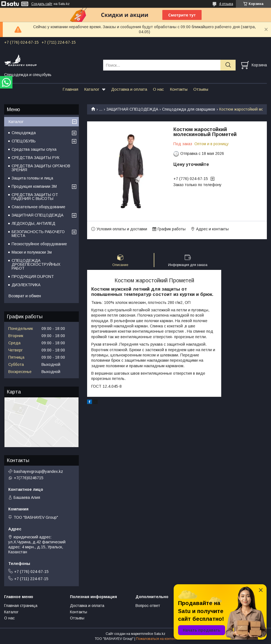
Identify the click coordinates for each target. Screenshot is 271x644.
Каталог (92, 89)
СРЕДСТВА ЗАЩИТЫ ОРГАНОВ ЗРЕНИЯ (41, 168)
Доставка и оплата (129, 89)
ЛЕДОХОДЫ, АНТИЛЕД (33, 223)
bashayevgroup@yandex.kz (38, 471)
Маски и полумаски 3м (32, 252)
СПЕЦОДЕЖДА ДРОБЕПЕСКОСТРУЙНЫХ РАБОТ (36, 264)
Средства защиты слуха (34, 149)
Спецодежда (24, 133)
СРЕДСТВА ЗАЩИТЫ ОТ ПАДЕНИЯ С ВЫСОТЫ (35, 197)
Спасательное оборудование (38, 207)
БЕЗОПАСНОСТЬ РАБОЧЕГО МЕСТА (38, 234)
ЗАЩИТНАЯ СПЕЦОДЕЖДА (132, 109)
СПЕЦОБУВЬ (24, 141)
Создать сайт (42, 4)
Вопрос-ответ (148, 606)
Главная (70, 89)
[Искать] (228, 65)
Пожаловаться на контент (156, 639)
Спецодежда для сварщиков (189, 109)
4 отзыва (226, 4)
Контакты (179, 89)
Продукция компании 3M (34, 186)
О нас (158, 89)
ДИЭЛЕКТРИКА (26, 285)
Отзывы (201, 89)
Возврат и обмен (25, 296)
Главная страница (21, 606)
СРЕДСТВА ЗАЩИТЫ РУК (36, 158)
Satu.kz (160, 634)
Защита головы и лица (32, 178)
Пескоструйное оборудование (39, 244)
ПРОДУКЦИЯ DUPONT (33, 277)
